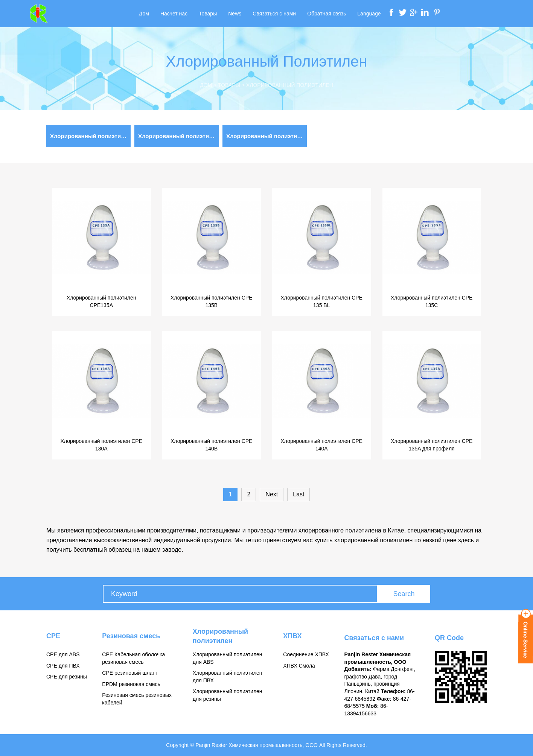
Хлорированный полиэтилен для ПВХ (90, 136)
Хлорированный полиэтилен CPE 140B (211, 445)
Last (298, 494)
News (235, 14)
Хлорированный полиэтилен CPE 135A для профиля (432, 445)
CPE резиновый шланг (130, 673)
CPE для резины (67, 677)
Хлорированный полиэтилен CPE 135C (432, 301)
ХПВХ (292, 636)
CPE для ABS (63, 654)
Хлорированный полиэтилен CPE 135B (211, 301)
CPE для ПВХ (63, 666)
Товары (208, 14)
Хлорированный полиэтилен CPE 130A (101, 445)
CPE (53, 636)
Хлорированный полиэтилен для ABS (266, 136)
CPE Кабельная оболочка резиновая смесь (133, 658)
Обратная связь (327, 14)
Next (272, 494)
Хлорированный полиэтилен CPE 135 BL (322, 301)
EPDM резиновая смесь (131, 684)
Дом (144, 14)
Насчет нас (174, 14)
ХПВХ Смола (299, 666)
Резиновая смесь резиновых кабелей (137, 699)
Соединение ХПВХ (306, 654)
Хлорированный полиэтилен (290, 85)
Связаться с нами (274, 14)
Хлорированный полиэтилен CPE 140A (322, 445)
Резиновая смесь (131, 636)
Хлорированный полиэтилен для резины (178, 136)
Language (369, 14)
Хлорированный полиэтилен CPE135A (101, 301)
